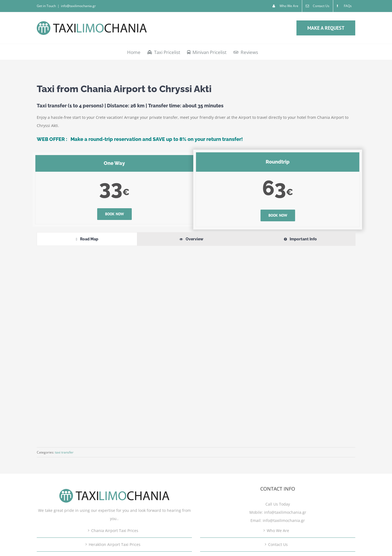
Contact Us (278, 544)
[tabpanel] (196, 342)
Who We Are (278, 531)
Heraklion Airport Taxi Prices (115, 544)
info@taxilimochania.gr (78, 6)
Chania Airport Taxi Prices (115, 531)
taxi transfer (64, 452)
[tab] (87, 239)
